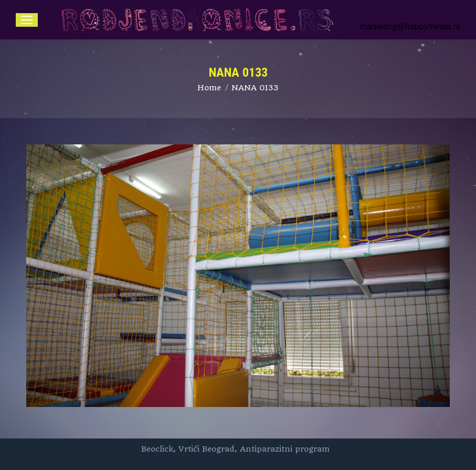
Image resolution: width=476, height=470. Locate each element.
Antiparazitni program (285, 449)
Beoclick (157, 449)
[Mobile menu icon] (27, 20)
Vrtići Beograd (207, 449)
